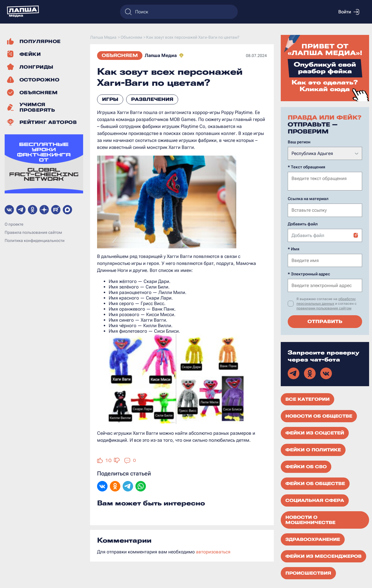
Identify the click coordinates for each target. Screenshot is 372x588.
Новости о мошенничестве (310, 519)
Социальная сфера (315, 500)
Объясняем (120, 55)
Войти (349, 12)
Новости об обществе (319, 416)
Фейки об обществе (315, 483)
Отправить (325, 321)
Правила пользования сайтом (33, 232)
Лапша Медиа (161, 55)
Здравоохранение (313, 539)
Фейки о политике (313, 449)
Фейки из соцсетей (315, 432)
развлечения (152, 99)
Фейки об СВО (306, 466)
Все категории (307, 399)
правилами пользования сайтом (324, 308)
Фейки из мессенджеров (323, 556)
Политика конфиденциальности (35, 240)
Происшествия (308, 573)
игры (110, 99)
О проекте (14, 224)
